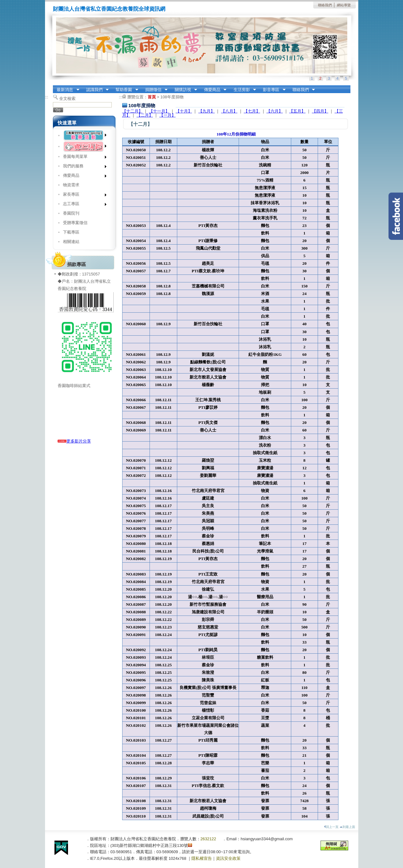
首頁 (152, 97)
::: (55, 87)
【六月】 (275, 111)
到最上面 (347, 827)
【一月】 (167, 115)
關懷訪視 (184, 90)
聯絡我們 (325, 5)
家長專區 (83, 196)
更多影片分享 (74, 441)
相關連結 (71, 242)
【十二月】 (132, 111)
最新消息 (66, 90)
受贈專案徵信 (75, 223)
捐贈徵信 (154, 90)
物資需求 (71, 185)
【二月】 (145, 115)
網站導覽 (344, 5)
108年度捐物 (172, 97)
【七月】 (252, 111)
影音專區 (272, 90)
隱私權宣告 (202, 858)
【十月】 (184, 111)
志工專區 (83, 205)
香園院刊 (71, 213)
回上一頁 (331, 827)
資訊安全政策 (228, 858)
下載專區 (71, 232)
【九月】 (207, 111)
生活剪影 (243, 90)
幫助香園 (125, 90)
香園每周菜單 (83, 158)
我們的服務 (83, 167)
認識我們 (95, 90)
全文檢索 (67, 98)
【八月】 (229, 111)
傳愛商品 (213, 90)
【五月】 (297, 111)
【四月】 (320, 111)
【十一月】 (159, 111)
